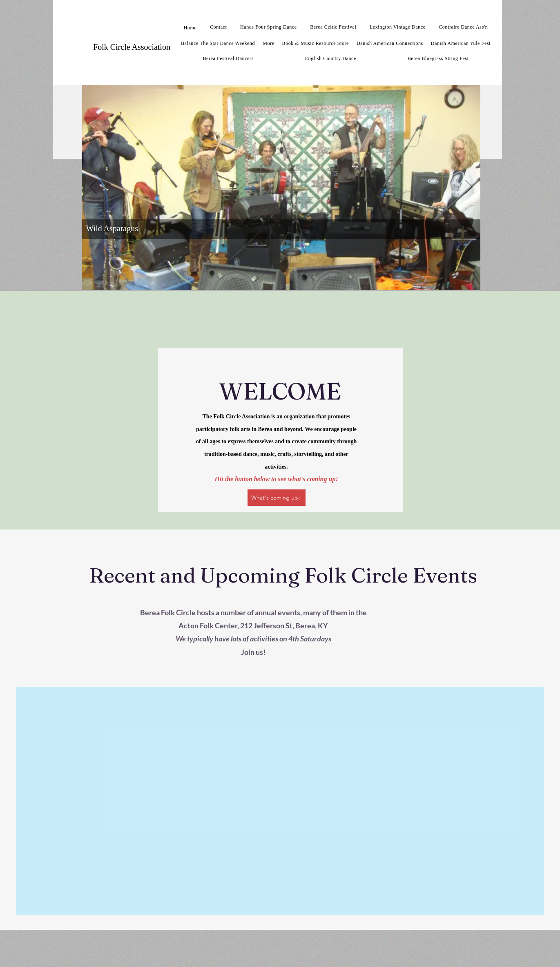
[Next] (469, 188)
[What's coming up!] (277, 498)
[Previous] (94, 188)
